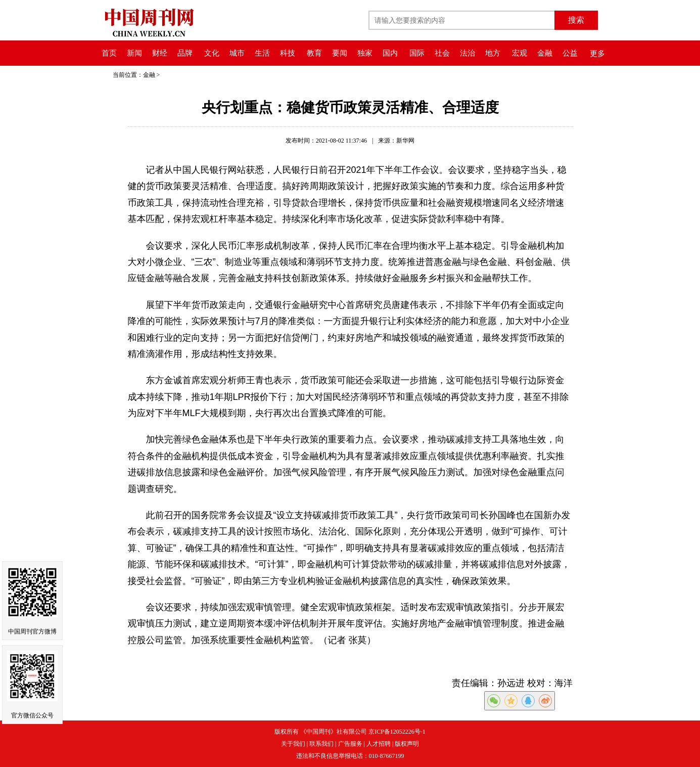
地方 (493, 53)
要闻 (340, 53)
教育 (314, 53)
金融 (545, 53)
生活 (262, 53)
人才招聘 (379, 744)
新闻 (134, 53)
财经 (160, 53)
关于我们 (293, 744)
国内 (390, 53)
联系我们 (321, 744)
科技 (288, 53)
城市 (237, 53)
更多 (597, 54)
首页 (109, 53)
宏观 (520, 53)
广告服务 (350, 744)
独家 (365, 53)
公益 (570, 53)
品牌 (185, 53)
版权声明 (407, 744)
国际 (417, 53)
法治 (468, 53)
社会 (442, 53)
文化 (212, 53)
